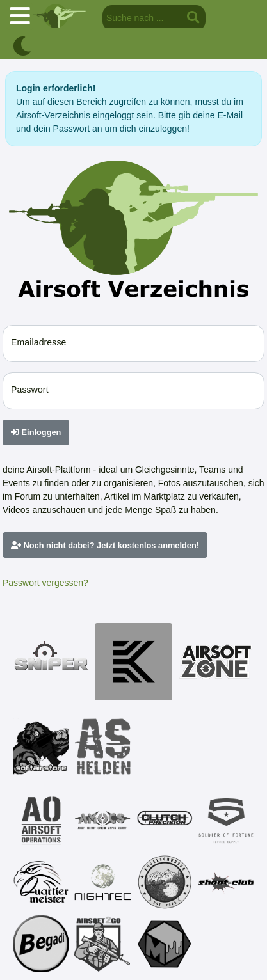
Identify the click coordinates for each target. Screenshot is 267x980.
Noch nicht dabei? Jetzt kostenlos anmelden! (105, 545)
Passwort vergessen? (45, 583)
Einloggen (36, 432)
